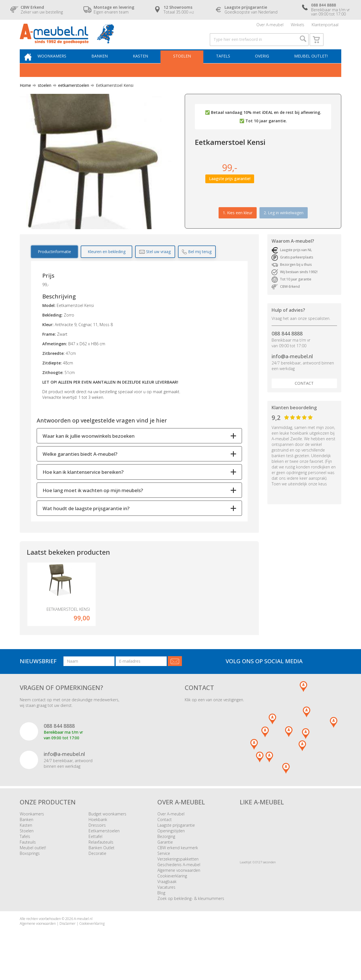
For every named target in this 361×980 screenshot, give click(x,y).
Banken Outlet (102, 871)
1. (238, 224)
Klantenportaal (325, 27)
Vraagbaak (167, 905)
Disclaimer (68, 947)
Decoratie (97, 876)
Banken (107, 67)
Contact (304, 395)
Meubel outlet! (310, 67)
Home (25, 97)
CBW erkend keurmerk (178, 871)
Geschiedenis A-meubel (179, 888)
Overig (263, 67)
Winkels (298, 27)
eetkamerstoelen (71, 97)
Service (164, 876)
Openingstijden (171, 854)
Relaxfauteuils (101, 865)
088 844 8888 (287, 345)
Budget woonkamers (107, 837)
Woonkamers (61, 67)
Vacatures (166, 910)
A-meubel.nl (83, 942)
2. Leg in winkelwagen (284, 224)
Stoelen (186, 67)
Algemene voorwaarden (179, 893)
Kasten (146, 67)
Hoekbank (98, 843)
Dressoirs (97, 848)
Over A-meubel (270, 27)
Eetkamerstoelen (104, 854)
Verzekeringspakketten (178, 882)
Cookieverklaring (172, 899)
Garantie (165, 865)
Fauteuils (28, 865)
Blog (161, 916)
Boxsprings (30, 876)
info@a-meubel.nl (292, 368)
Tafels (225, 67)
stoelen (42, 97)
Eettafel (95, 860)
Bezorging (166, 860)
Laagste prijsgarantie (176, 848)
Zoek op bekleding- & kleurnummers (191, 922)
